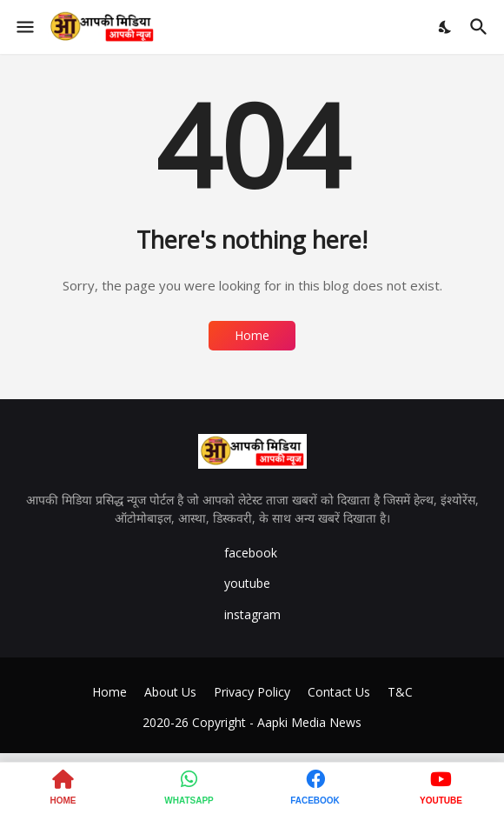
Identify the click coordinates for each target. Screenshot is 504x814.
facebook (251, 553)
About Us (170, 692)
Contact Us (339, 692)
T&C (400, 692)
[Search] (481, 27)
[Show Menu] (24, 27)
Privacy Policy (252, 692)
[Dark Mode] (446, 27)
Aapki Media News (309, 722)
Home (252, 335)
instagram (252, 614)
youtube (247, 583)
